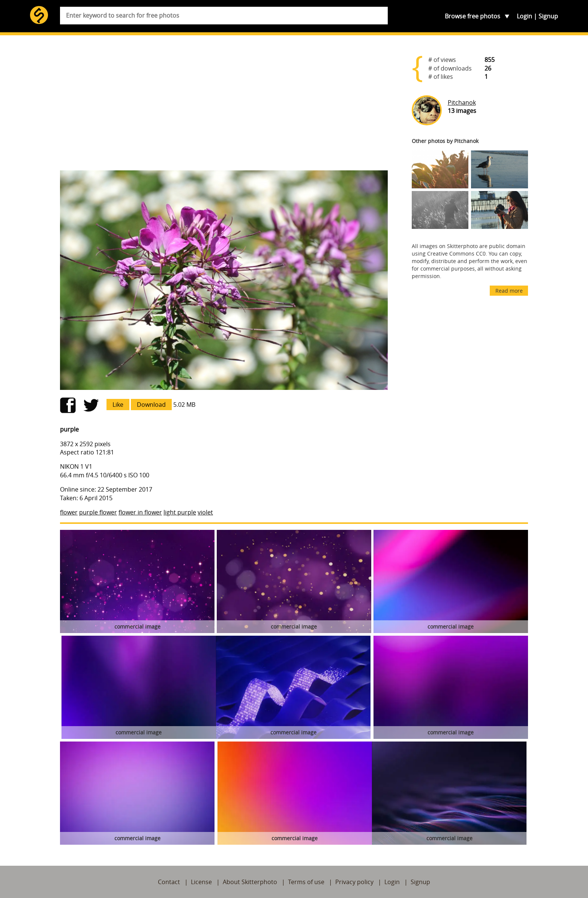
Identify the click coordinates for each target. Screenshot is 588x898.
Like (118, 405)
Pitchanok (462, 102)
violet (205, 512)
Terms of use (306, 882)
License (201, 882)
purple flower (98, 512)
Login (524, 16)
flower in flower (140, 512)
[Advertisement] (224, 106)
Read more (509, 291)
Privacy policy (354, 882)
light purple (180, 512)
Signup (548, 16)
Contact (169, 882)
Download (151, 405)
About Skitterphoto (250, 882)
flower (69, 512)
